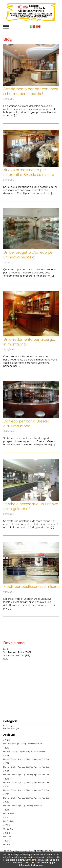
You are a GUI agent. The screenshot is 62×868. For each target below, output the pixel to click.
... (16, 115)
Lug (16, 744)
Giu (20, 744)
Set (8, 744)
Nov (9, 751)
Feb (36, 744)
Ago (12, 744)
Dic (5, 751)
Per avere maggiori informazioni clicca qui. (38, 864)
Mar (32, 744)
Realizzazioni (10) (11, 728)
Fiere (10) (8, 726)
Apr (28, 744)
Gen (40, 744)
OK (33, 862)
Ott (5, 744)
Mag (24, 744)
